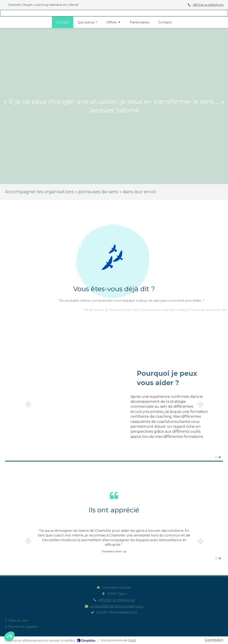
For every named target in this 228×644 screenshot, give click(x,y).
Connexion (214, 640)
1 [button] (216, 457)
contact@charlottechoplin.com (117, 606)
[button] (9, 636)
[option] (114, 404)
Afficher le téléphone (208, 5)
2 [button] (220, 457)
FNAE (132, 640)
